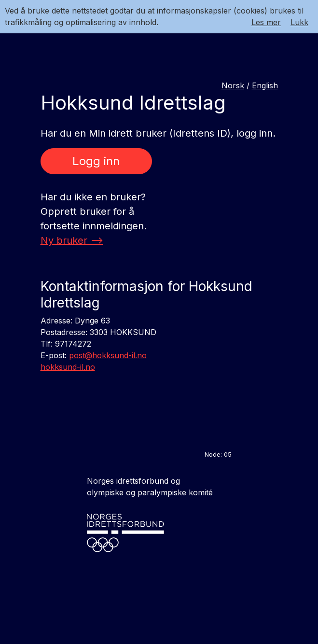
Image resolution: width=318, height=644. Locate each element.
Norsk (233, 85)
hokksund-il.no (68, 367)
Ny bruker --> (72, 240)
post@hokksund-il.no (108, 355)
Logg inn (96, 161)
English (265, 85)
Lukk (299, 22)
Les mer (266, 22)
